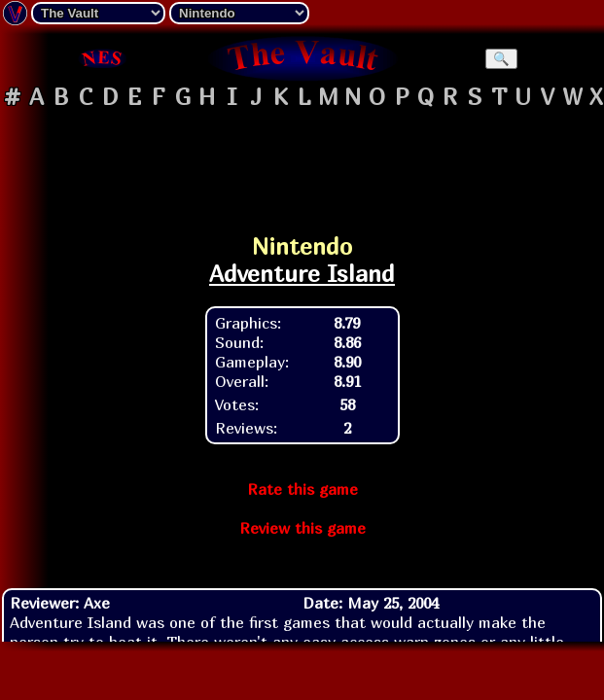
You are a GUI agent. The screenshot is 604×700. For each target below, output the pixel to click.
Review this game (302, 528)
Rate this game (302, 489)
